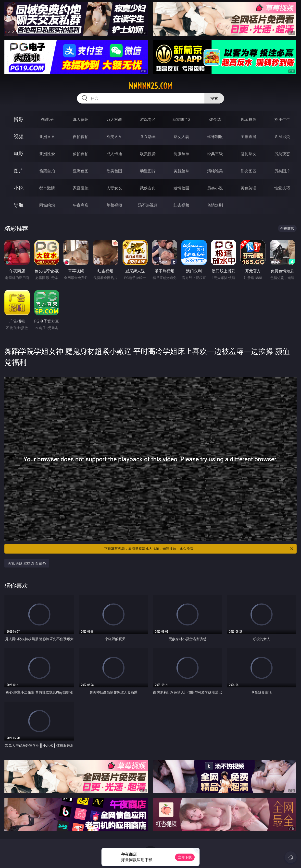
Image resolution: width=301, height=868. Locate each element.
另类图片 (282, 171)
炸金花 (215, 119)
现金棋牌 (249, 119)
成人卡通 (114, 154)
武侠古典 (148, 188)
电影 (19, 154)
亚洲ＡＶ (47, 137)
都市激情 (47, 188)
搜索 (214, 98)
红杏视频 (181, 205)
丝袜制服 (215, 137)
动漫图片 (148, 171)
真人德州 (81, 119)
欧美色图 (114, 171)
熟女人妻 (181, 137)
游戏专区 (148, 119)
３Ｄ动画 (148, 137)
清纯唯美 (215, 171)
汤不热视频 (148, 205)
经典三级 (215, 154)
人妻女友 (114, 188)
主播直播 (249, 137)
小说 (19, 188)
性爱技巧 (282, 188)
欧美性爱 (148, 154)
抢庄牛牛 (282, 119)
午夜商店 (81, 205)
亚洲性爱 (47, 154)
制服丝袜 (181, 154)
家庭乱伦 (81, 188)
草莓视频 (114, 205)
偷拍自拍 (81, 154)
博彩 (19, 119)
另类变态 (282, 154)
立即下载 (185, 857)
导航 (19, 205)
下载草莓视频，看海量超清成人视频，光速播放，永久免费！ (199, 549)
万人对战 (114, 119)
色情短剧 (215, 205)
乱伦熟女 (249, 154)
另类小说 (215, 188)
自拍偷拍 (81, 137)
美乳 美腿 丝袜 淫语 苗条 (27, 563)
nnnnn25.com (150, 86)
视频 (19, 136)
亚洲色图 (81, 171)
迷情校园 (181, 188)
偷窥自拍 (47, 171)
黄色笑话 (249, 188)
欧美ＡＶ (114, 137)
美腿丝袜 (181, 171)
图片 (19, 171)
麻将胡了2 (181, 119)
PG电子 (47, 119)
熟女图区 (249, 171)
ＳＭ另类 (282, 137)
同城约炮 (47, 205)
